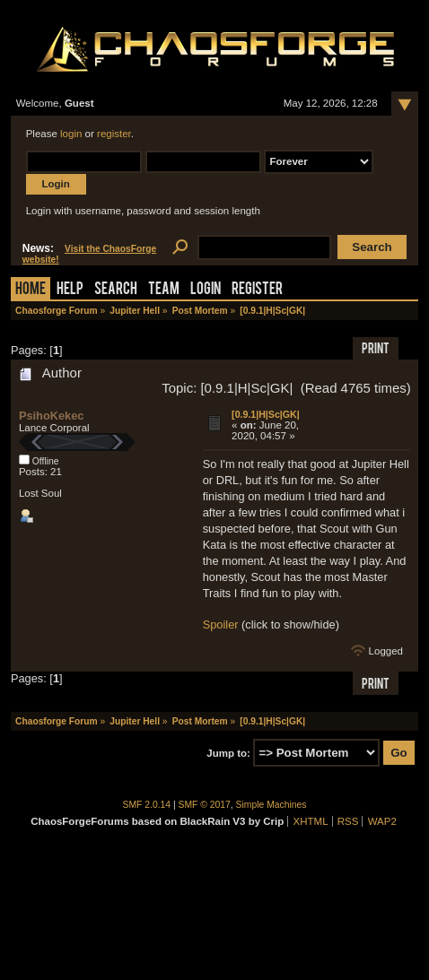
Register (257, 290)
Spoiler (221, 624)
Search (116, 290)
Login (206, 290)
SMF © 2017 (205, 805)
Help (70, 290)
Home (31, 290)
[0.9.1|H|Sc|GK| (266, 414)
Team (164, 290)
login (71, 134)
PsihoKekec (52, 416)
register (114, 134)
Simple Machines (271, 805)
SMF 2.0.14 (147, 805)
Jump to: (228, 753)
